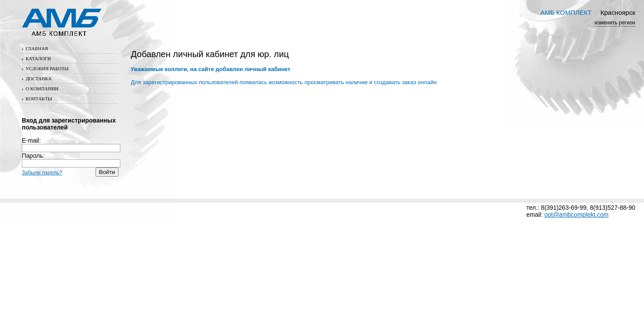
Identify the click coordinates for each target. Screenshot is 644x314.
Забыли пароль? (42, 173)
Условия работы (45, 68)
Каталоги (36, 58)
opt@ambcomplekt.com (576, 215)
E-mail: (71, 144)
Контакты (37, 99)
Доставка (37, 78)
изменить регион (615, 23)
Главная (35, 48)
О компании (40, 89)
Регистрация (41, 180)
